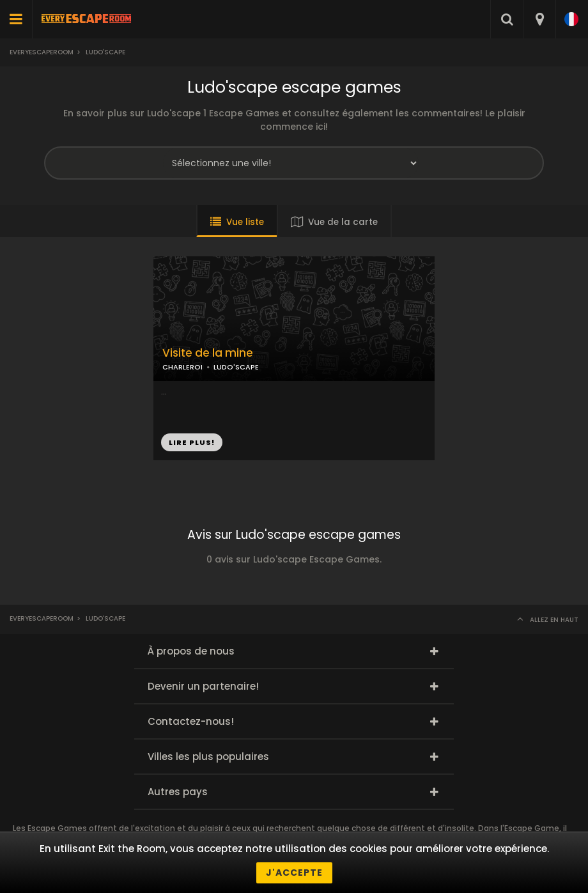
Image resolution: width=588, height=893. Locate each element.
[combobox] (539, 19)
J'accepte (294, 873)
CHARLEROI (182, 367)
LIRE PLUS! (192, 442)
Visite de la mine (208, 353)
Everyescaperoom (42, 52)
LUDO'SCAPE (236, 367)
